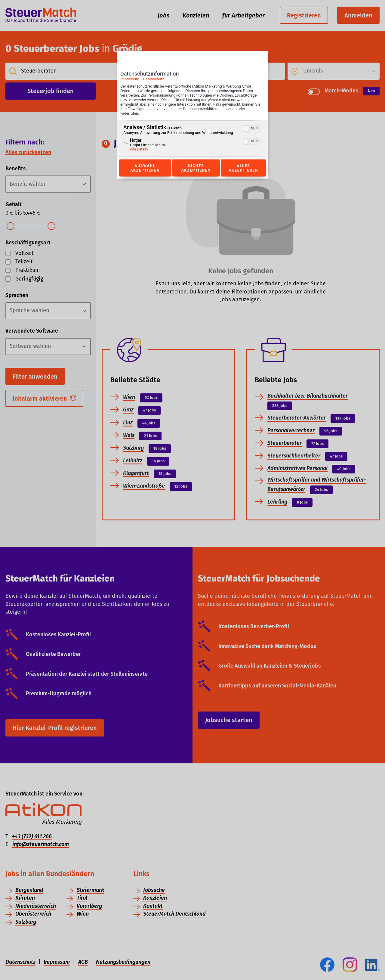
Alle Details (139, 150)
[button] (246, 129)
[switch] (252, 128)
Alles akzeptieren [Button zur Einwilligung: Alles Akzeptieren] (243, 168)
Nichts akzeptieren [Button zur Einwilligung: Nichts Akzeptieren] (196, 168)
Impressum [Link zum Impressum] (130, 79)
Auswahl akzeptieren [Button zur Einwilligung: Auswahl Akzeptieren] (145, 168)
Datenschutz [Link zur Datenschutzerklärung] (154, 79)
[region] (192, 139)
